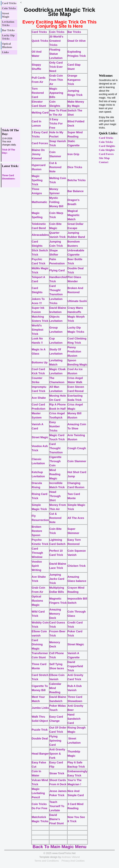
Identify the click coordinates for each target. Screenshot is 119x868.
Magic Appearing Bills (56, 93)
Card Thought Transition (56, 290)
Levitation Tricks (8, 23)
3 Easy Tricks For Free (56, 123)
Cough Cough (77, 448)
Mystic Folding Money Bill (56, 202)
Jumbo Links (40, 708)
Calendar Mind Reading (55, 688)
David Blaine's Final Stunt (57, 819)
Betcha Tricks (77, 180)
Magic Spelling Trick (37, 180)
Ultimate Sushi (77, 301)
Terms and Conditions (47, 861)
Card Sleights (107, 146)
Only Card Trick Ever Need (56, 67)
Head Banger (40, 754)
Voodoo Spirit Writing (37, 566)
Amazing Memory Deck (55, 614)
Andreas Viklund (71, 857)
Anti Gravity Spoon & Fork (57, 754)
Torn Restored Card (38, 93)
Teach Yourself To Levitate (57, 806)
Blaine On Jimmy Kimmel (38, 154)
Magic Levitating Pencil (38, 793)
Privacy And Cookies (73, 861)
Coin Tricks (9, 8)
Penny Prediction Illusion (74, 351)
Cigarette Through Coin (55, 461)
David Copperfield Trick (75, 666)
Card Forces (106, 154)
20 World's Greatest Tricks (56, 41)
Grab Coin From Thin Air (56, 80)
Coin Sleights (107, 150)
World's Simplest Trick (38, 330)
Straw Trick (57, 773)
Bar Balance (76, 191)
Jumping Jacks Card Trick (57, 579)
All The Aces (76, 518)
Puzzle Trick (40, 730)
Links (5, 52)
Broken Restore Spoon (37, 531)
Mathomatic (39, 202)
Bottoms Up (40, 362)
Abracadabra (40, 235)
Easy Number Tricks (55, 426)
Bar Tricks (8, 30)
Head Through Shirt (55, 496)
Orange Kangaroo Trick (74, 80)
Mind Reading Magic (55, 474)
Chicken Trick (77, 566)
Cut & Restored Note (55, 167)
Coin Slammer (77, 461)
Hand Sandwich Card (74, 719)
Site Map (104, 158)
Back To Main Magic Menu (59, 847)
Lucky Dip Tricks (8, 37)
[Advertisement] (11, 90)
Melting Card (40, 113)
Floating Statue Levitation (56, 54)
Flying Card (57, 270)
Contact (104, 162)
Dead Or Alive (77, 41)
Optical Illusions (7, 45)
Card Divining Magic (37, 644)
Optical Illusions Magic (37, 601)
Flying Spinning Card (55, 741)
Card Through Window (37, 553)
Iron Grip (73, 154)
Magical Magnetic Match (74, 215)
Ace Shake (39, 398)
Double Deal (40, 738)
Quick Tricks (40, 41)
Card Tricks (9, 3)
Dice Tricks (75, 167)
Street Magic (6, 15)
